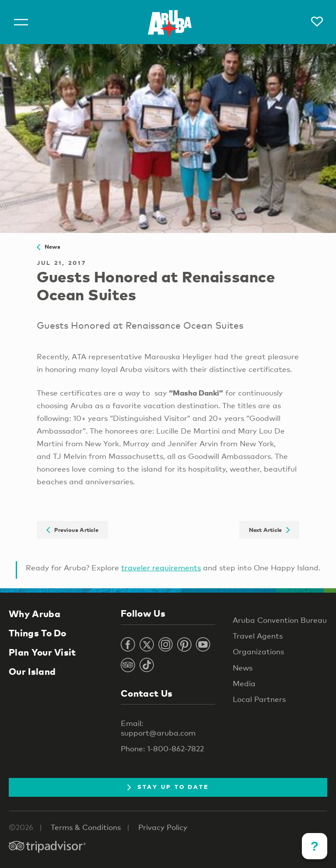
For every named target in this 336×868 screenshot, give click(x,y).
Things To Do (38, 633)
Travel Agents (258, 636)
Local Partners (259, 699)
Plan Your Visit (42, 652)
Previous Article (72, 530)
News (49, 247)
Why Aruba (35, 614)
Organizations (258, 651)
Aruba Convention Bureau (280, 620)
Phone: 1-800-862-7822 (162, 748)
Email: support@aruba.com (158, 728)
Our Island (32, 671)
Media (244, 683)
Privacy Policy (163, 827)
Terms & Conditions (86, 827)
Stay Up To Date (168, 787)
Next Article (269, 530)
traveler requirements (161, 568)
